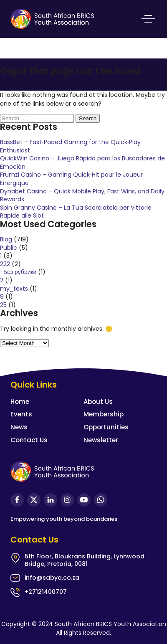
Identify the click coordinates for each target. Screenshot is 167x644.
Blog (6, 239)
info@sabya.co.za (52, 578)
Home (20, 402)
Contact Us (29, 440)
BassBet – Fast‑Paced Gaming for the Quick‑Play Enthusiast (70, 146)
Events (21, 414)
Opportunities (106, 427)
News (19, 427)
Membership (104, 414)
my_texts (14, 289)
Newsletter (101, 440)
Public (9, 248)
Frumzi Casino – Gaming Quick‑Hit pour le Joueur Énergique (71, 179)
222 (5, 264)
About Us (98, 402)
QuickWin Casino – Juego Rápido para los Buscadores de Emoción (82, 162)
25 (3, 305)
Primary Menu (148, 19)
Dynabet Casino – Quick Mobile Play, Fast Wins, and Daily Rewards (82, 195)
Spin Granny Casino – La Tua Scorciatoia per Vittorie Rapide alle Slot (76, 212)
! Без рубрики (18, 272)
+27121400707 (46, 592)
